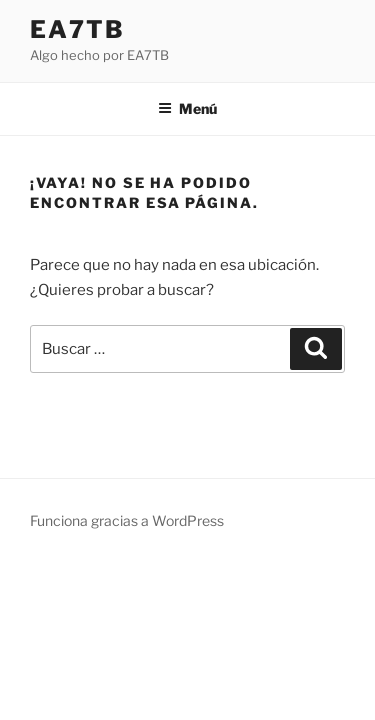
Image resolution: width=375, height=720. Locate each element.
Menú (187, 108)
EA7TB (77, 29)
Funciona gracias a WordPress (127, 520)
